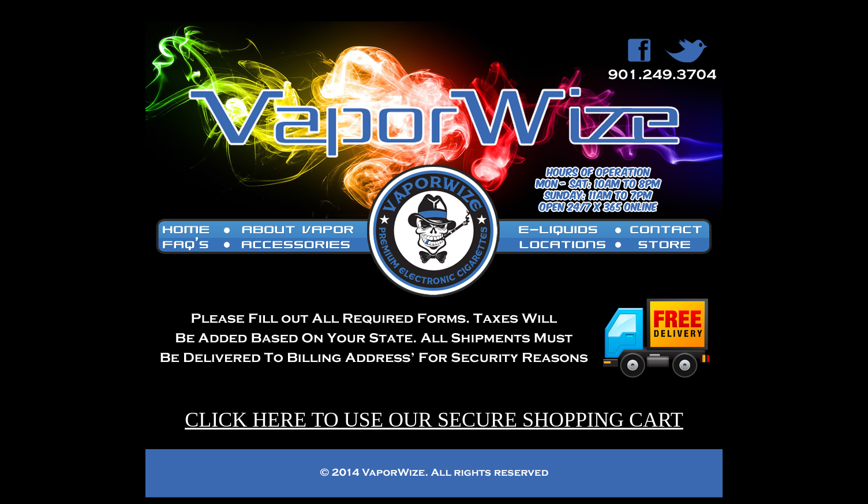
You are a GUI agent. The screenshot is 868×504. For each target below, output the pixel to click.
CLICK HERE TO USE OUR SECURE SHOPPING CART (434, 420)
